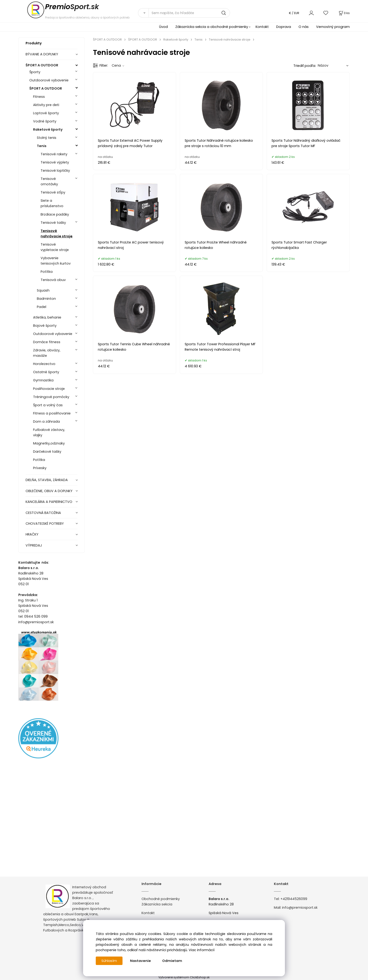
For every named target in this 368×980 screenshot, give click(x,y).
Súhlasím (109, 961)
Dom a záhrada (46, 422)
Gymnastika (43, 380)
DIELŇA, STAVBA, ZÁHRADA (47, 480)
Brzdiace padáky (55, 214)
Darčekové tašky (47, 452)
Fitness (39, 97)
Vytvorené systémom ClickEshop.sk (184, 977)
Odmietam (172, 961)
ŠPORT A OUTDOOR (42, 65)
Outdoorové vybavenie (49, 80)
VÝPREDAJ (34, 545)
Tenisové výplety (55, 162)
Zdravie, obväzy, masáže (47, 353)
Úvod (163, 27)
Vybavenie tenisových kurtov (56, 261)
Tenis (42, 146)
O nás (304, 27)
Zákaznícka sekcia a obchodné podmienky (212, 27)
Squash (43, 290)
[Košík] (344, 13)
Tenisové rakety (54, 154)
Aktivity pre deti (46, 105)
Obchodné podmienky (161, 899)
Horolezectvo (44, 364)
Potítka (47, 272)
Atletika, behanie (47, 317)
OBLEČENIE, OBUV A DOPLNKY (49, 491)
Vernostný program (333, 27)
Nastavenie (140, 961)
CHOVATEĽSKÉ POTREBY (45, 524)
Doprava (284, 27)
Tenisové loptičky (55, 171)
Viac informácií (202, 950)
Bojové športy (45, 326)
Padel (42, 307)
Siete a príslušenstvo (52, 203)
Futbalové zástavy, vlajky (49, 432)
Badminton (46, 299)
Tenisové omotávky (49, 181)
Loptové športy (46, 113)
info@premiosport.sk (300, 908)
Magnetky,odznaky (49, 443)
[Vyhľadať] (143, 13)
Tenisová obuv (53, 280)
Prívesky (40, 468)
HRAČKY (32, 534)
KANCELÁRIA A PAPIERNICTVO (49, 502)
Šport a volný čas (48, 405)
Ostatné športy (46, 372)
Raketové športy (48, 129)
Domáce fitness (47, 342)
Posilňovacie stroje (49, 389)
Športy (35, 72)
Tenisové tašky (53, 223)
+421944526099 (294, 899)
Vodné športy (45, 121)
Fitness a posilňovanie (52, 413)
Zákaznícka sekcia (157, 904)
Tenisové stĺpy (53, 192)
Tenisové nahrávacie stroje (57, 234)
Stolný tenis (47, 138)
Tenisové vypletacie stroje (55, 247)
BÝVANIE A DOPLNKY (42, 54)
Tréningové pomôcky (51, 397)
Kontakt (262, 27)
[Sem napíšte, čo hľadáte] (189, 13)
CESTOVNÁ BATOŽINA (43, 513)
